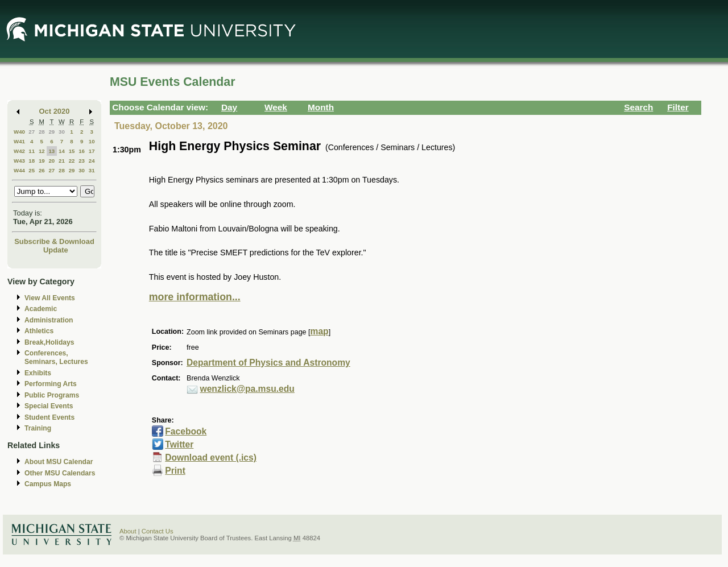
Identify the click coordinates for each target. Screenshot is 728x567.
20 (51, 161)
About (128, 531)
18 (32, 161)
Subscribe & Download (54, 241)
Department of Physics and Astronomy (268, 363)
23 (82, 161)
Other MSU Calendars (60, 473)
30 (62, 132)
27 (32, 132)
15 (72, 151)
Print (175, 471)
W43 (19, 161)
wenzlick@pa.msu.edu (247, 389)
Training (38, 428)
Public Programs (52, 395)
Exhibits (38, 373)
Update (56, 250)
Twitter (179, 444)
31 (92, 170)
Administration (49, 320)
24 (92, 161)
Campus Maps (48, 484)
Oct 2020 (55, 111)
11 (32, 151)
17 (92, 151)
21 (62, 161)
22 (72, 161)
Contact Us (158, 531)
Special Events (49, 406)
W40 (19, 132)
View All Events (50, 298)
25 (32, 170)
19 (42, 161)
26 (42, 170)
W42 (19, 151)
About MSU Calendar (59, 462)
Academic (41, 309)
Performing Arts (51, 384)
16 (82, 151)
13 (51, 151)
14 (62, 151)
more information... (195, 297)
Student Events (49, 417)
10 (92, 141)
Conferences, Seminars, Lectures (56, 357)
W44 (19, 170)
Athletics (39, 331)
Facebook (186, 431)
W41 (19, 141)
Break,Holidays (49, 342)
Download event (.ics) (211, 458)
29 (51, 132)
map (320, 331)
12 (42, 151)
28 (42, 132)
